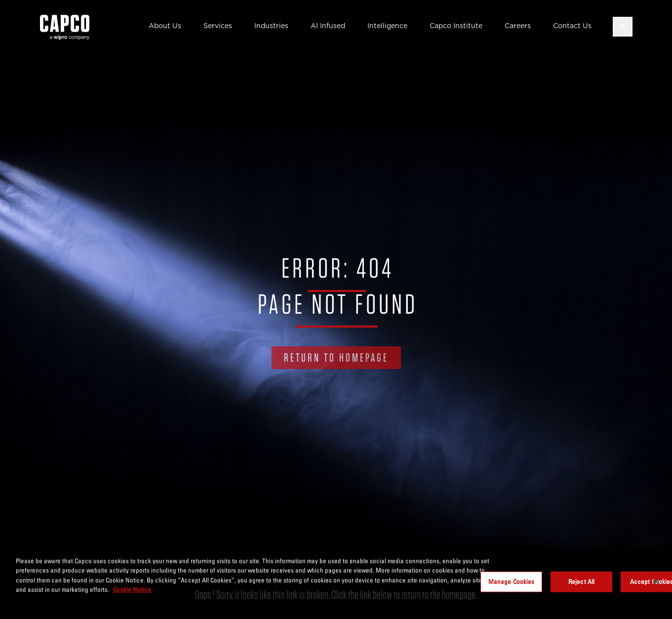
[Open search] (623, 27)
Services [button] (218, 26)
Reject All (581, 581)
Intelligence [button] (387, 26)
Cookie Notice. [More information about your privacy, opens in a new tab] (133, 589)
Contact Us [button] (572, 26)
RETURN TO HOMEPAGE (336, 357)
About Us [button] (165, 26)
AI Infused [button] (328, 26)
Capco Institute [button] (456, 26)
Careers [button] (518, 26)
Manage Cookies (512, 581)
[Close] (656, 581)
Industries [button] (271, 26)
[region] (336, 583)
